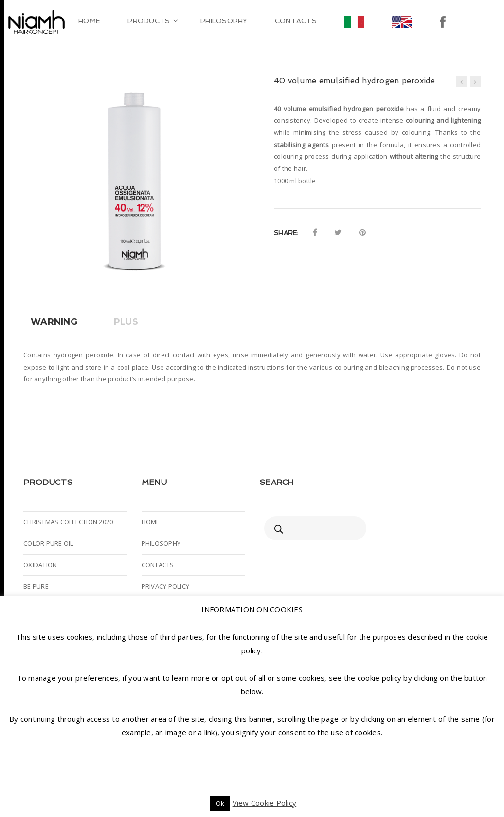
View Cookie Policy (265, 803)
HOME (151, 522)
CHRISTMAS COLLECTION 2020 (68, 522)
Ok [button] (220, 803)
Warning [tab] (54, 322)
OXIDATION (40, 565)
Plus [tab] (126, 322)
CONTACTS (158, 565)
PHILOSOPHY (161, 543)
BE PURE (36, 586)
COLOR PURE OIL (48, 543)
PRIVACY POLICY (166, 586)
